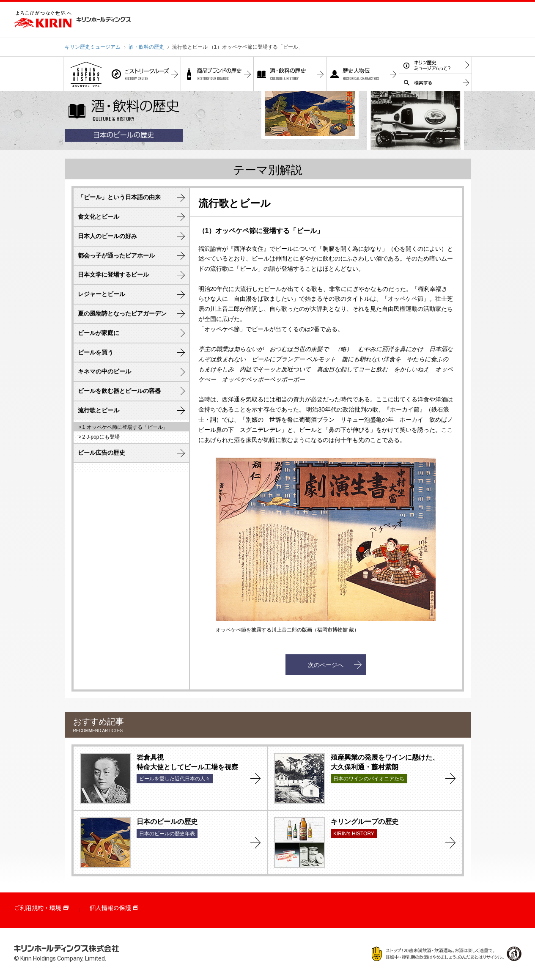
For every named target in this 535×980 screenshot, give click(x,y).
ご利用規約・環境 (38, 908)
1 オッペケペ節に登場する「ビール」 (125, 427)
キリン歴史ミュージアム (93, 47)
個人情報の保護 (110, 908)
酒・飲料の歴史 (146, 47)
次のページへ (326, 665)
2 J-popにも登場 (101, 437)
